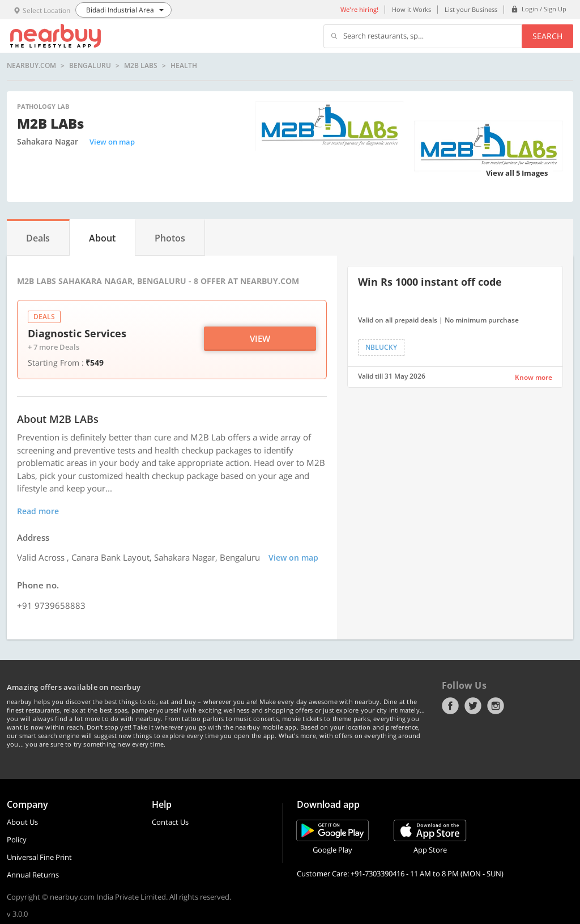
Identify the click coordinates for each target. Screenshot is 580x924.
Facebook (450, 706)
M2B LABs (141, 66)
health (184, 66)
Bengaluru (90, 66)
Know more (534, 377)
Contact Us (170, 822)
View (260, 338)
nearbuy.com (31, 66)
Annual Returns (33, 875)
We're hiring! (359, 9)
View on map (112, 142)
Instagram (496, 706)
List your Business (471, 9)
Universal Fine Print (39, 857)
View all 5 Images (517, 173)
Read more (38, 511)
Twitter (473, 706)
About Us (22, 822)
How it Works (411, 9)
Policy (17, 840)
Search (547, 36)
